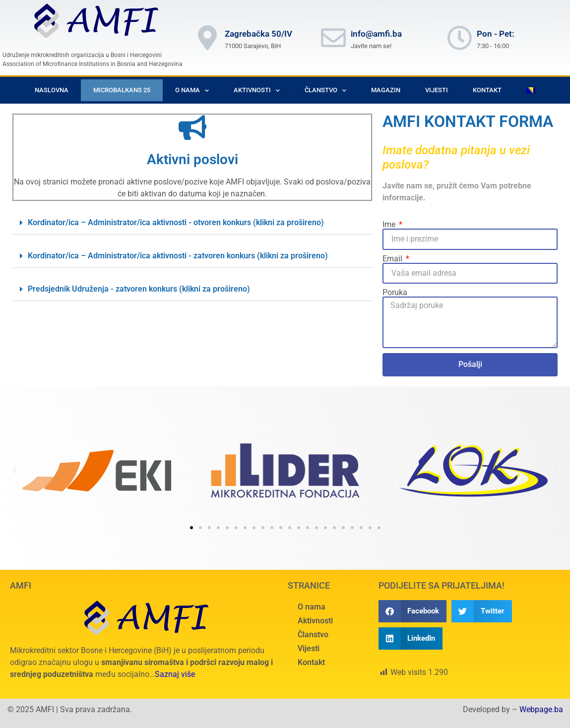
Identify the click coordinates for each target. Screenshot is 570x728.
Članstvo (325, 91)
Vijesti (437, 90)
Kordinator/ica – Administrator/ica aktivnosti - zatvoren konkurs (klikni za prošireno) (178, 256)
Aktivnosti (257, 91)
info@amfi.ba (376, 34)
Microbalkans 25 (122, 90)
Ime (390, 225)
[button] (193, 223)
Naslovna (52, 90)
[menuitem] (531, 90)
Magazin (386, 90)
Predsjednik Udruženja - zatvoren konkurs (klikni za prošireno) (139, 289)
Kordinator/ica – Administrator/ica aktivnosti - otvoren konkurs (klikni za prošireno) (176, 222)
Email (393, 259)
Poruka (395, 293)
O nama (192, 91)
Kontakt (487, 90)
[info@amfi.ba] (333, 38)
